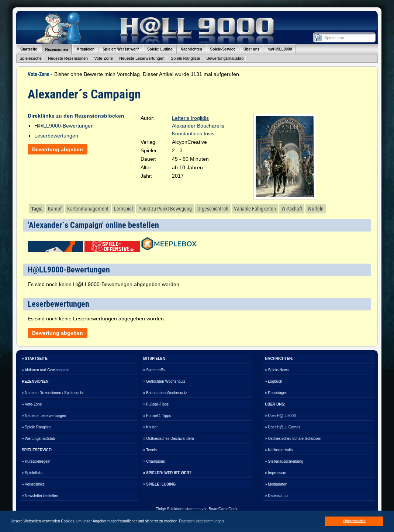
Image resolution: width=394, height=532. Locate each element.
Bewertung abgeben (58, 149)
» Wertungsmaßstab (38, 439)
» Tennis (150, 450)
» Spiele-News (277, 370)
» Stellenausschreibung (284, 461)
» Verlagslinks (33, 484)
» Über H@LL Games (283, 427)
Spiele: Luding (160, 49)
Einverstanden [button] (354, 521)
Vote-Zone (103, 58)
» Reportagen (276, 393)
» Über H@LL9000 (280, 416)
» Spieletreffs (154, 370)
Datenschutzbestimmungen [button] (201, 521)
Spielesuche (31, 58)
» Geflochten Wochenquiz (164, 381)
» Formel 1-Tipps (157, 416)
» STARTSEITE (35, 359)
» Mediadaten (276, 484)
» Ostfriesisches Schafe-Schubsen (293, 439)
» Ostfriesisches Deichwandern (169, 439)
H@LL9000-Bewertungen (64, 126)
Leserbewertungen (56, 136)
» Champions (154, 461)
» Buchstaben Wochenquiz (165, 393)
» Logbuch (274, 381)
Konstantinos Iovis (193, 133)
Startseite (29, 49)
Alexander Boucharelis (198, 126)
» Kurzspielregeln (36, 461)
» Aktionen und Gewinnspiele (46, 370)
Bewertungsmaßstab (225, 58)
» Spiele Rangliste (37, 427)
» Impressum (276, 473)
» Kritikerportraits (279, 450)
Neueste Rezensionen (68, 58)
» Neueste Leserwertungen (44, 416)
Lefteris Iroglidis (190, 118)
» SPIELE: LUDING (159, 484)
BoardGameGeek (223, 509)
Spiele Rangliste (186, 58)
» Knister (150, 427)
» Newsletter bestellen (40, 496)
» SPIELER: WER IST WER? (167, 473)
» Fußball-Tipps (156, 404)
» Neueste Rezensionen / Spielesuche (53, 393)
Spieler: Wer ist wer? (121, 49)
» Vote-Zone (32, 404)
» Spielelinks (32, 473)
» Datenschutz (277, 496)
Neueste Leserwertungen (142, 58)
